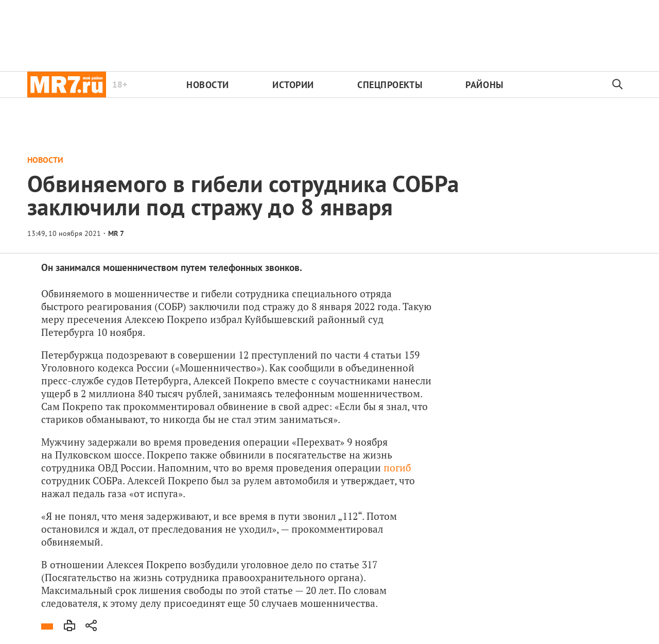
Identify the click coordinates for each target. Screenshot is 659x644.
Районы (484, 85)
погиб (397, 468)
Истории (293, 85)
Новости (208, 85)
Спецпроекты (390, 85)
